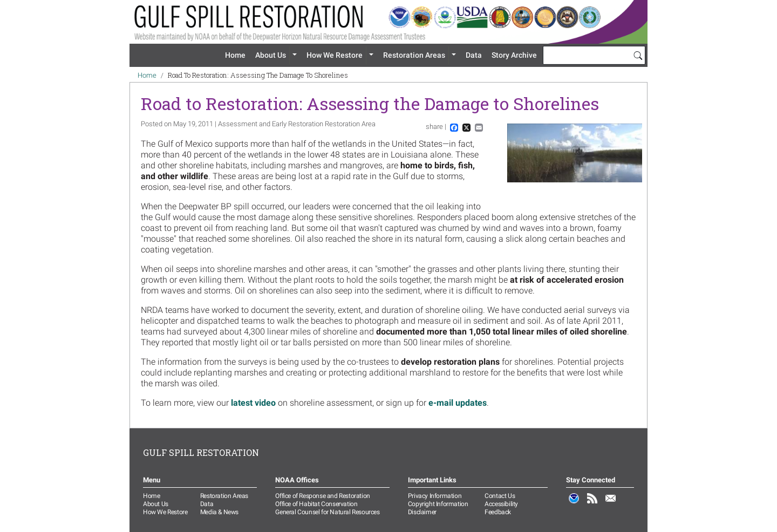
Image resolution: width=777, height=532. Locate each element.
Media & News (219, 512)
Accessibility (501, 504)
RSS (592, 504)
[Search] (638, 55)
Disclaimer (422, 512)
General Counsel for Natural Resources (327, 512)
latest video (253, 403)
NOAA (574, 504)
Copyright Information (438, 504)
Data (474, 55)
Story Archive (514, 55)
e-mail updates (458, 403)
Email (611, 504)
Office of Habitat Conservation (316, 504)
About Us (271, 55)
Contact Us (500, 496)
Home (235, 55)
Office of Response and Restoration (322, 496)
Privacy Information (435, 496)
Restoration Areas (414, 55)
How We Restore (335, 55)
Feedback (498, 512)
